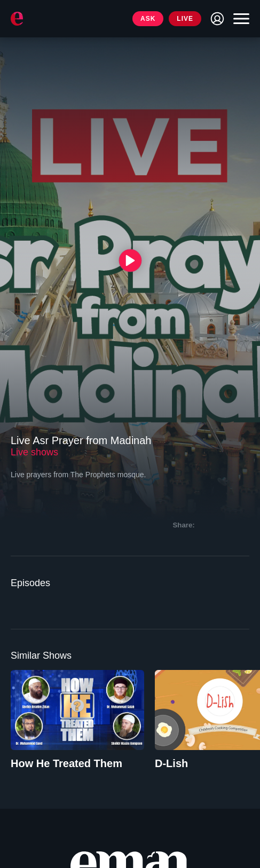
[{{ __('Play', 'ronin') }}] (130, 260)
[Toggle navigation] (239, 19)
